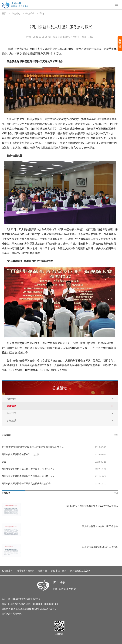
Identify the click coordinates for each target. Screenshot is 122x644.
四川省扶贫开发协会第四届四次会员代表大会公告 (26, 483)
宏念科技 (43, 571)
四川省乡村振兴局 (25, 571)
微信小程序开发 (59, 571)
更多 (116, 435)
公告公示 (6, 435)
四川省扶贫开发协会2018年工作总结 (100, 547)
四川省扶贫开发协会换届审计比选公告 (20, 454)
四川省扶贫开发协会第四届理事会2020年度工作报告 (92, 506)
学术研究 (60, 413)
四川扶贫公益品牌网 (80, 571)
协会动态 (16, 13)
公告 (4, 462)
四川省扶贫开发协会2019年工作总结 (100, 526)
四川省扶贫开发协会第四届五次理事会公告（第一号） (28, 476)
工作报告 (6, 493)
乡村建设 (60, 421)
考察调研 (60, 399)
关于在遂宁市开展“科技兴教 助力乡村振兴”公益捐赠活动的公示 (33, 447)
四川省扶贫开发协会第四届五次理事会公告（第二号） (28, 469)
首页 (4, 13)
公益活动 (30, 13)
